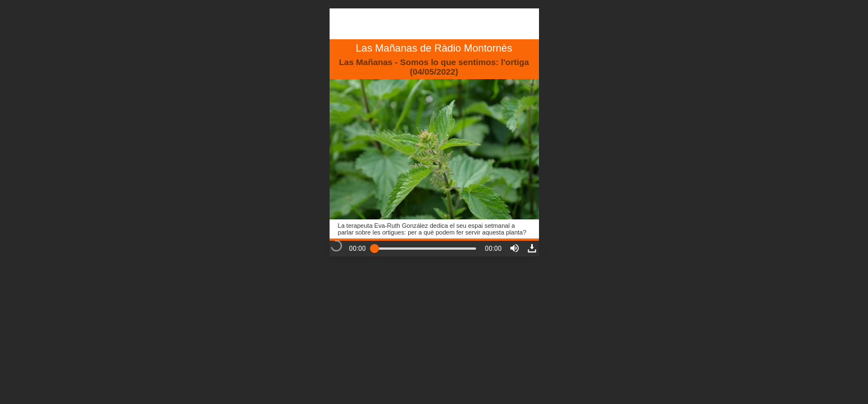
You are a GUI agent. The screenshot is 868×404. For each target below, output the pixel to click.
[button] (515, 248)
